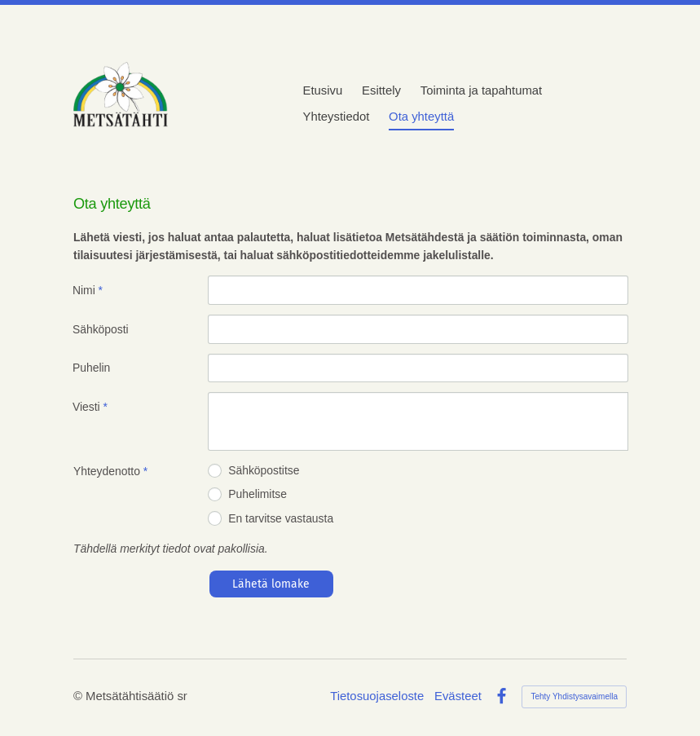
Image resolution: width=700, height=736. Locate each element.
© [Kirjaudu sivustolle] (79, 696)
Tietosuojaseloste (377, 696)
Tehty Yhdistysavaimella (574, 696)
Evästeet (458, 696)
